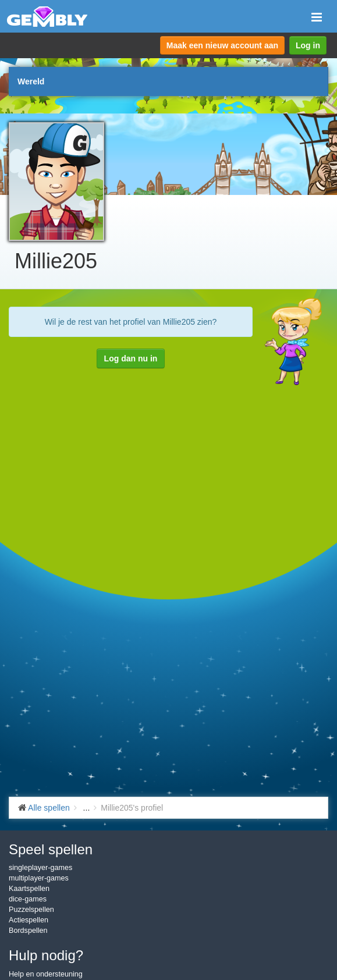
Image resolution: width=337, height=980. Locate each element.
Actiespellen (29, 920)
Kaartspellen (29, 889)
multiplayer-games (39, 878)
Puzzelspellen (31, 910)
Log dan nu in (131, 358)
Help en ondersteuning (46, 974)
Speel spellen (51, 849)
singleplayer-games (40, 868)
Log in (308, 45)
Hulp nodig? (46, 955)
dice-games (28, 899)
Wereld (31, 81)
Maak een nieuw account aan (222, 45)
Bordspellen (28, 931)
